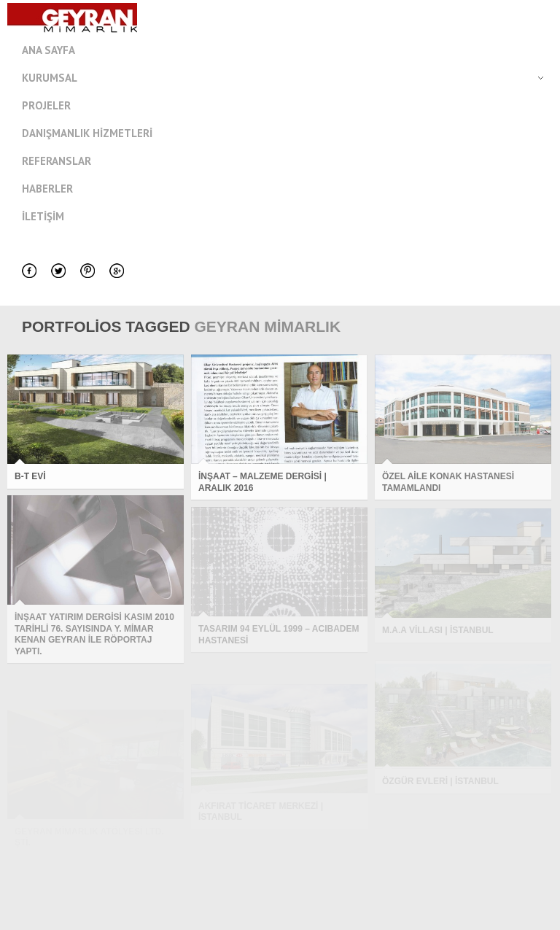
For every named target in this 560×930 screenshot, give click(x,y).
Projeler (46, 105)
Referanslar (57, 161)
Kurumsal (291, 78)
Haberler (47, 189)
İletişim (43, 216)
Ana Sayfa (48, 50)
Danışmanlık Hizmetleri (87, 133)
